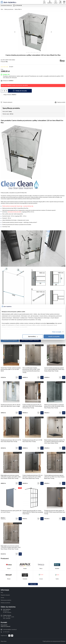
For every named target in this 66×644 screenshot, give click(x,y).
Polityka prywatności (5, 603)
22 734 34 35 (6, 632)
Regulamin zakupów (5, 595)
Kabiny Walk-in (18, 9)
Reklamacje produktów (6, 600)
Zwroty (2, 598)
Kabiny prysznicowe (9, 9)
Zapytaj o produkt (61, 102)
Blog (2, 592)
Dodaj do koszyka (21, 91)
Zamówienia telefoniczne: (11, 6)
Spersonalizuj (33, 336)
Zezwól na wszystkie (54, 336)
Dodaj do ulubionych (8, 102)
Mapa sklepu (4, 641)
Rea (7, 62)
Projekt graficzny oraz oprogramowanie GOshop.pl (54, 641)
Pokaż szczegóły (57, 332)
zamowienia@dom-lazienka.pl (10, 630)
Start (2, 9)
